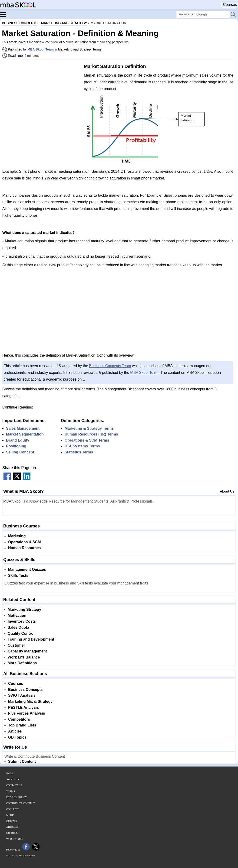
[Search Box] (203, 14)
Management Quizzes (27, 569)
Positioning (16, 446)
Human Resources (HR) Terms (91, 434)
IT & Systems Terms (82, 446)
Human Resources (25, 548)
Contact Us (14, 785)
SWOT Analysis (22, 695)
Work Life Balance (24, 657)
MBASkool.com (27, 855)
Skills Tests (18, 576)
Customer (16, 645)
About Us (227, 491)
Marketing (17, 536)
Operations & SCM (24, 542)
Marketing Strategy (24, 610)
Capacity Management (27, 651)
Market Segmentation (25, 434)
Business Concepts (25, 690)
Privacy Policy (17, 797)
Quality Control (21, 633)
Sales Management (23, 428)
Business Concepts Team (110, 366)
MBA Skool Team (41, 49)
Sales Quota (18, 627)
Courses (230, 5)
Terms (11, 791)
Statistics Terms (79, 452)
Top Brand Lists (22, 725)
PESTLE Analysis (23, 708)
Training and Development (31, 639)
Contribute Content (21, 803)
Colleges (13, 809)
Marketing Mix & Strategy (30, 701)
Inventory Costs (22, 621)
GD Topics (17, 737)
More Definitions (22, 663)
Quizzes (12, 821)
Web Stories (15, 839)
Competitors (19, 719)
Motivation (17, 616)
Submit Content (22, 762)
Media (10, 815)
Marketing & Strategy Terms (89, 428)
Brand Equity (18, 440)
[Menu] (6, 14)
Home (10, 773)
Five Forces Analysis (27, 713)
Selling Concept (20, 452)
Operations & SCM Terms (87, 440)
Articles (15, 731)
